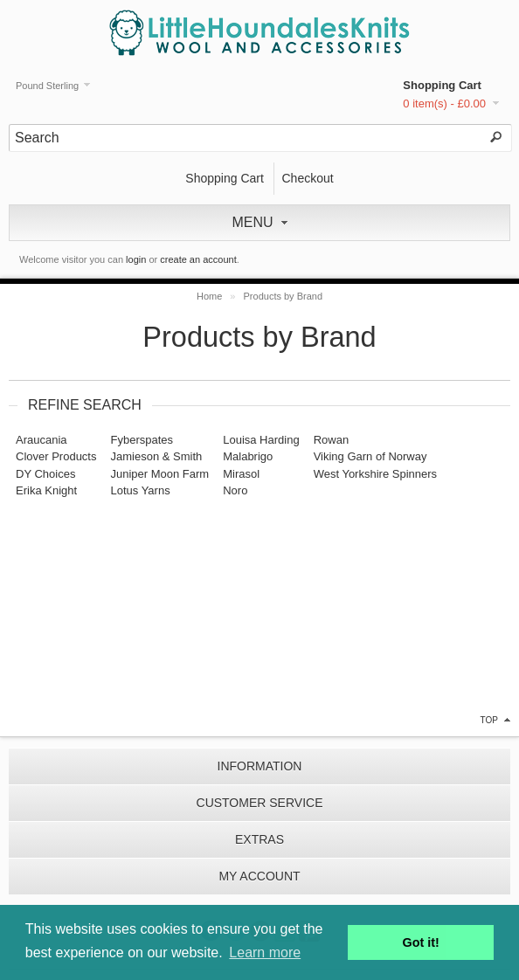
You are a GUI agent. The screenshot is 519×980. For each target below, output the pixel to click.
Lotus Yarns (140, 490)
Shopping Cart (442, 85)
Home (209, 296)
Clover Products (56, 456)
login (136, 259)
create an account (198, 259)
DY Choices (45, 474)
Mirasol (241, 474)
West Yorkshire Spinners (375, 474)
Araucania (42, 440)
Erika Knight (46, 490)
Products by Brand (284, 296)
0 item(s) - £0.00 (444, 104)
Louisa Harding (261, 440)
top (489, 720)
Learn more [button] (265, 952)
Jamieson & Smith (156, 456)
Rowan (331, 440)
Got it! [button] (421, 942)
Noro (235, 490)
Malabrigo (248, 456)
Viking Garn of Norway (370, 456)
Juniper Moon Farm (159, 474)
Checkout (307, 178)
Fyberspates (142, 440)
